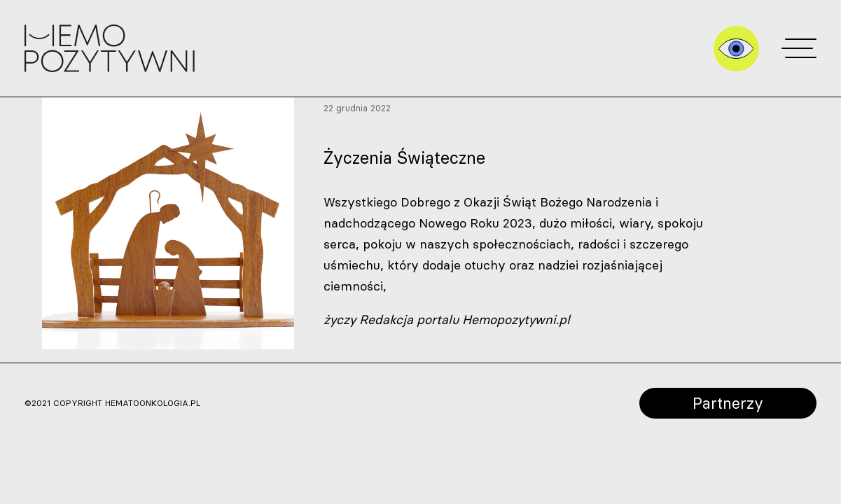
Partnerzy (728, 403)
